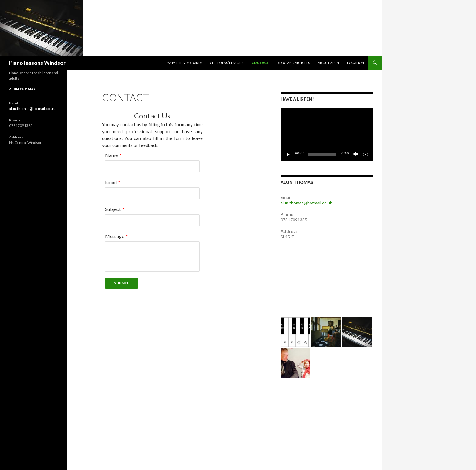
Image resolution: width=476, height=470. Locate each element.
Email (111, 182)
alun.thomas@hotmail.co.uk (306, 203)
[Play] (288, 155)
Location (355, 63)
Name (111, 155)
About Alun (328, 63)
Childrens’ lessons (227, 63)
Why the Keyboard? (185, 63)
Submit (121, 283)
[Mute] (356, 155)
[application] (327, 135)
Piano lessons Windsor (37, 63)
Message (115, 236)
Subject (113, 209)
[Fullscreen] (365, 155)
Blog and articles (293, 63)
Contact (260, 63)
